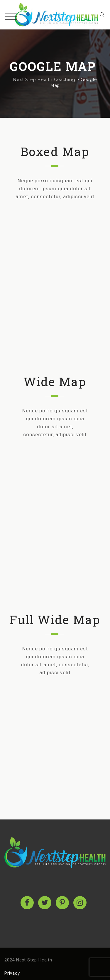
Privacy (12, 973)
